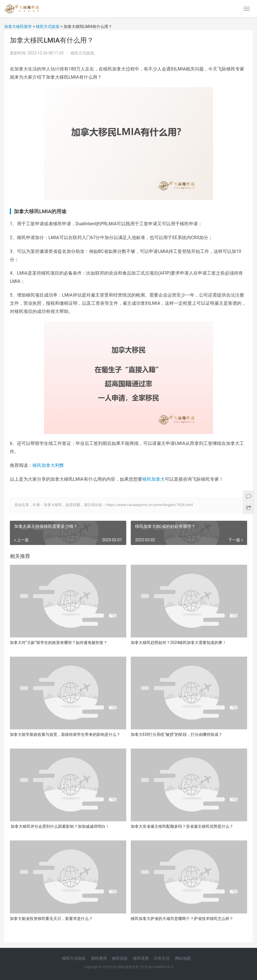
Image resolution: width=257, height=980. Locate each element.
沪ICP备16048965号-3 (157, 967)
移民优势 (141, 958)
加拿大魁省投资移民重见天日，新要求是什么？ (51, 919)
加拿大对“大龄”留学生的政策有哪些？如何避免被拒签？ (59, 643)
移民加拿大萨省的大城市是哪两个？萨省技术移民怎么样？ (182, 919)
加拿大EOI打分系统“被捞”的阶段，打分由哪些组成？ (177, 734)
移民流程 (120, 958)
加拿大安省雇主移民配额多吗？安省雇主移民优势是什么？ (182, 826)
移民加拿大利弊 (48, 465)
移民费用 (99, 958)
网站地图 (183, 958)
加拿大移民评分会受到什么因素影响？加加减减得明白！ (60, 826)
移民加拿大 (154, 479)
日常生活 (162, 958)
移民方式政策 (74, 958)
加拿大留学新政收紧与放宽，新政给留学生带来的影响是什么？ (65, 734)
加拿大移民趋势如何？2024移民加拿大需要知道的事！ (179, 643)
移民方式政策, (83, 53)
